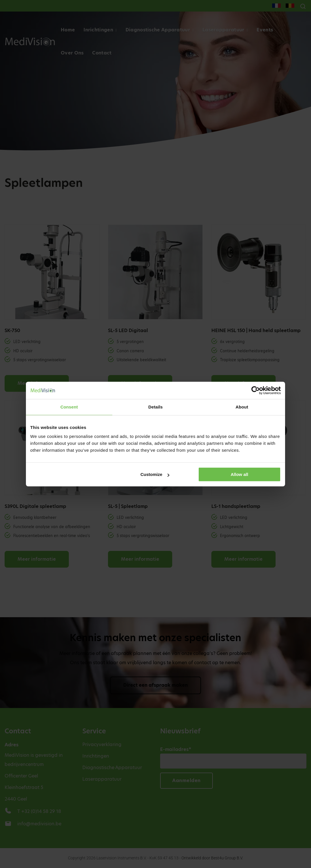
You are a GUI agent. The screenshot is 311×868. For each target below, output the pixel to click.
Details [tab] (155, 407)
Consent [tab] (69, 407)
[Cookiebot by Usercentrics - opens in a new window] (256, 390)
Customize (155, 474)
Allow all (239, 474)
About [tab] (242, 407)
